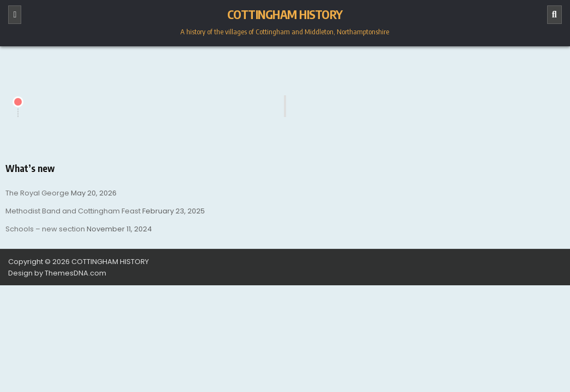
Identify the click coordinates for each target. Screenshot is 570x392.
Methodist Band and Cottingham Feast (73, 211)
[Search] (554, 15)
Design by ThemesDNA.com (57, 273)
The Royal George (37, 193)
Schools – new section (45, 229)
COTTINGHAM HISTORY (285, 14)
